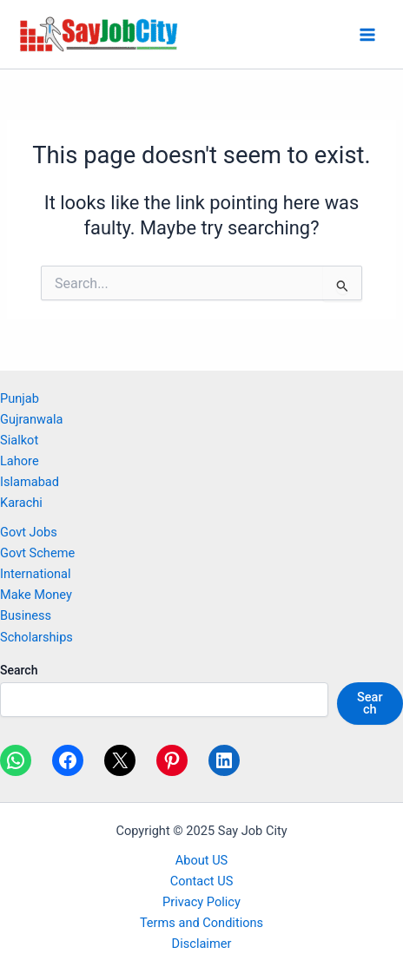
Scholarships (36, 637)
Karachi (21, 503)
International (36, 574)
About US (202, 860)
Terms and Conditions (201, 923)
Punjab (20, 398)
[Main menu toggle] (367, 35)
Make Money (36, 595)
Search (19, 670)
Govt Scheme (37, 553)
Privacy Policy (201, 902)
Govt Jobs (29, 532)
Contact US (202, 881)
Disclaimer (202, 944)
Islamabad (30, 482)
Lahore (20, 461)
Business (26, 615)
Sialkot (19, 440)
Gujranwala (31, 419)
